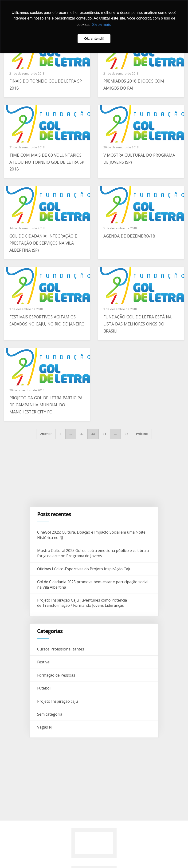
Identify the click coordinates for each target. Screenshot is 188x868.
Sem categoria (50, 714)
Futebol (44, 688)
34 (104, 434)
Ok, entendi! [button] (94, 39)
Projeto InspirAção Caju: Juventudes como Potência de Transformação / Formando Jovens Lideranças (82, 603)
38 (126, 434)
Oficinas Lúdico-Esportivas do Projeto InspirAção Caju (85, 569)
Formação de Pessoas (56, 675)
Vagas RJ (45, 727)
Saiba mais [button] (101, 25)
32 (82, 434)
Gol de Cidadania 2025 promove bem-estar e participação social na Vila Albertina (93, 584)
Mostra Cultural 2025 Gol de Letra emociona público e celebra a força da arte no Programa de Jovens (93, 553)
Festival (44, 662)
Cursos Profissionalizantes (61, 649)
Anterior (46, 434)
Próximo (142, 434)
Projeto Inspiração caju (57, 701)
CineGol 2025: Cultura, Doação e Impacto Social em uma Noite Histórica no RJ (91, 535)
